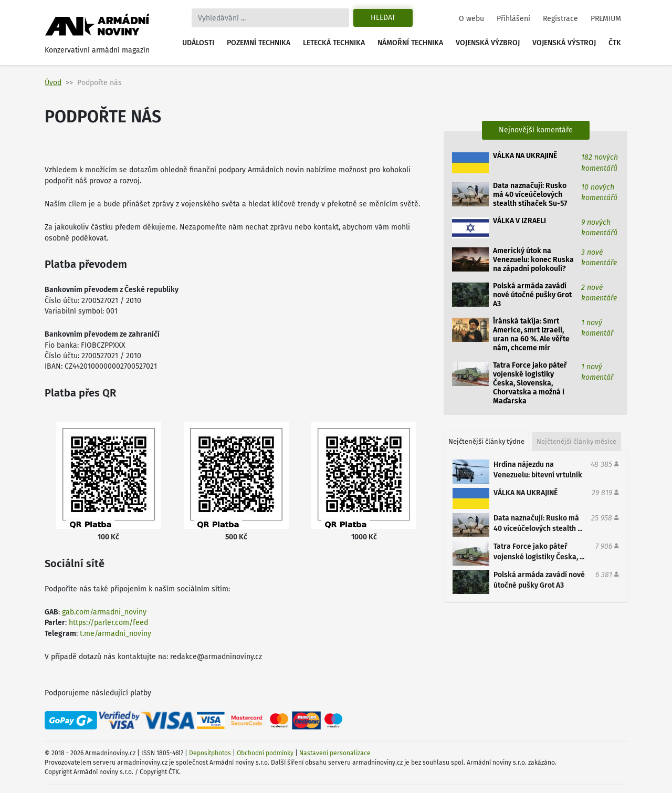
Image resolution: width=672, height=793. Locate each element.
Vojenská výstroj (564, 43)
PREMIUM (606, 19)
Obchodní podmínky (265, 753)
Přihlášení (513, 19)
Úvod (53, 83)
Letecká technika (334, 43)
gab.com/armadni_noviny (104, 612)
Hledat (383, 18)
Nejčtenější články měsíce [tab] (576, 441)
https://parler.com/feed (108, 623)
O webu (471, 19)
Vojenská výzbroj (488, 43)
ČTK (615, 43)
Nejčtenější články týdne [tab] (486, 441)
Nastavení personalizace (335, 753)
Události (198, 43)
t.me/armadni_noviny (115, 634)
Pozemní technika (259, 43)
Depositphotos (210, 753)
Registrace (560, 19)
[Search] (270, 18)
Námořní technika (410, 43)
